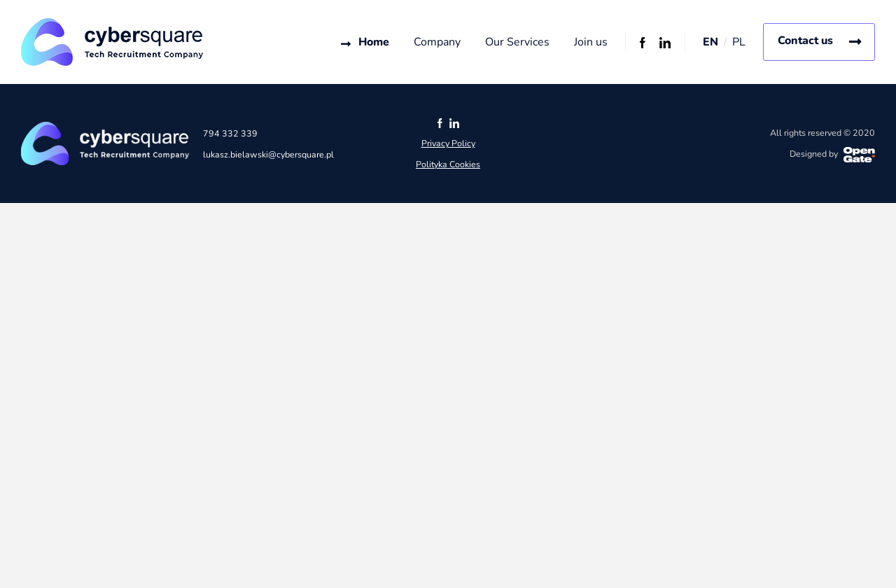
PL (739, 42)
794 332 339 (230, 133)
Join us (591, 42)
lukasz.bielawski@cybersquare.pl (268, 154)
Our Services (517, 42)
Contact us (805, 41)
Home (374, 42)
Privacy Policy (448, 143)
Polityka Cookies (448, 164)
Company (437, 42)
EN (710, 42)
